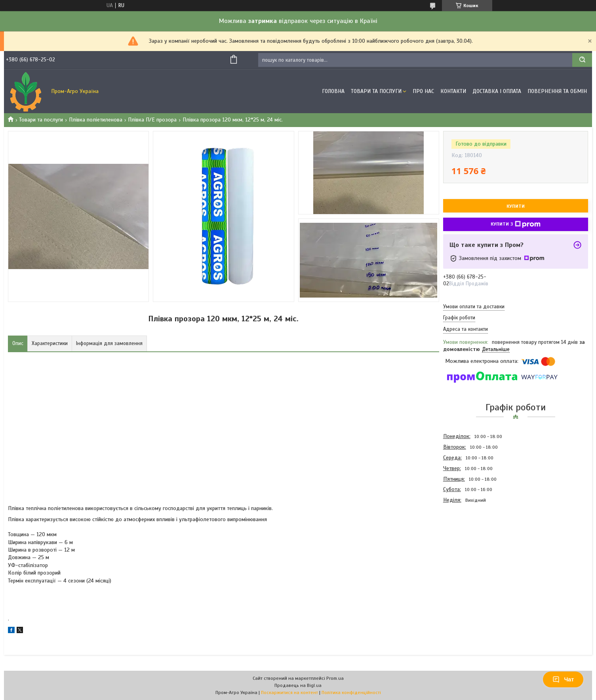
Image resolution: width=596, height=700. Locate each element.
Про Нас (423, 91)
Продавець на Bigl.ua (298, 685)
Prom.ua (335, 678)
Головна (333, 91)
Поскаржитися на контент (289, 692)
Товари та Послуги (376, 91)
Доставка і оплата (497, 91)
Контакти (453, 91)
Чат (563, 679)
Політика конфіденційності (351, 692)
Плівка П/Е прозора (152, 120)
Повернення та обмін (557, 91)
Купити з (516, 224)
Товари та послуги (41, 120)
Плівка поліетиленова (96, 120)
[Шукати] (582, 60)
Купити (516, 206)
